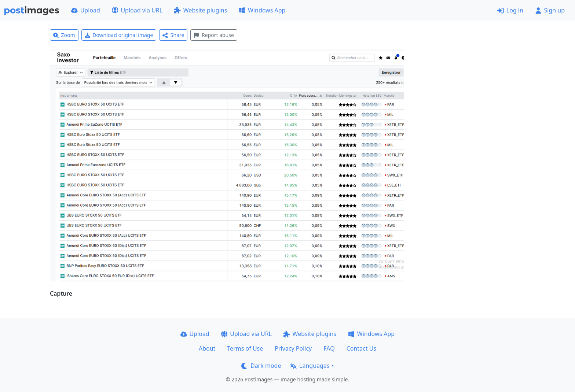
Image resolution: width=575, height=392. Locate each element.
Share (173, 35)
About (207, 348)
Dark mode (261, 366)
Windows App (262, 10)
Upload (86, 10)
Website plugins (201, 10)
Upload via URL (137, 10)
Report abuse (214, 35)
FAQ (329, 348)
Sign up (550, 10)
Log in (510, 10)
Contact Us (361, 348)
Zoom (64, 35)
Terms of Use (245, 348)
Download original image (119, 35)
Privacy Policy (293, 348)
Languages (310, 366)
